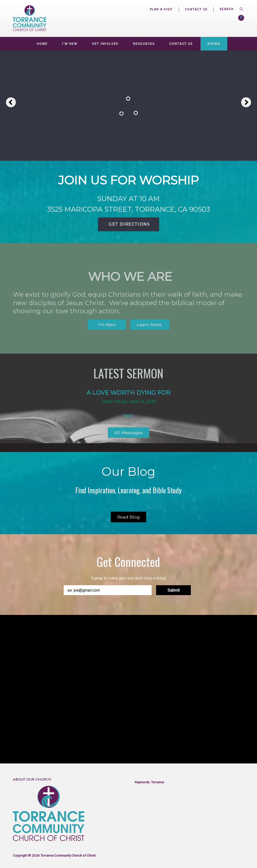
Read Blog (128, 517)
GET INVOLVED (105, 44)
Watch (128, 416)
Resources (144, 44)
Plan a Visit (161, 9)
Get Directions (128, 224)
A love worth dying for (128, 393)
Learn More (150, 325)
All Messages (128, 433)
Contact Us (196, 9)
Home (42, 44)
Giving (214, 44)
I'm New (70, 44)
